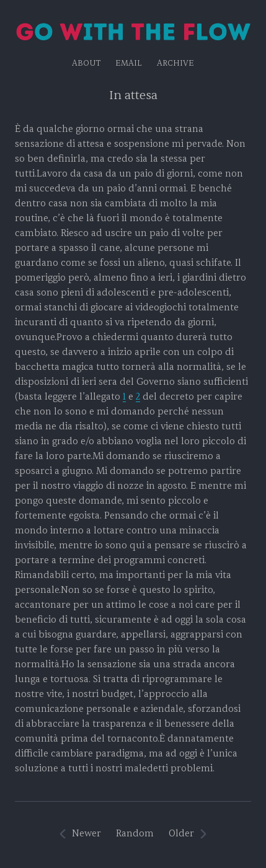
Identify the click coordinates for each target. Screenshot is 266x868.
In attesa (133, 95)
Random (135, 834)
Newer (86, 834)
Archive (175, 63)
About (86, 63)
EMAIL (129, 63)
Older (181, 834)
